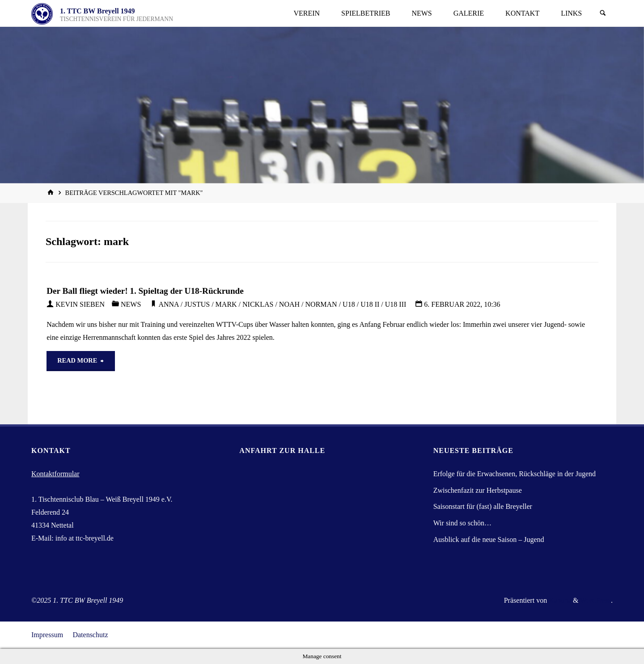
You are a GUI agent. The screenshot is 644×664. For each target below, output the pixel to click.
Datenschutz (90, 635)
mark (226, 304)
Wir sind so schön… (462, 523)
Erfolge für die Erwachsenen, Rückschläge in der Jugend (515, 474)
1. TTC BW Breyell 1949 (97, 11)
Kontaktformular (55, 474)
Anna (168, 304)
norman (321, 304)
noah (289, 304)
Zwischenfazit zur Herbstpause (478, 490)
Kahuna (559, 600)
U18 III (396, 304)
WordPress (595, 600)
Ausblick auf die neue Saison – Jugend (489, 539)
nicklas (258, 304)
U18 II (370, 304)
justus (197, 304)
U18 (349, 304)
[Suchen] (603, 13)
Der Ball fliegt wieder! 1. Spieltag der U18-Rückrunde (145, 291)
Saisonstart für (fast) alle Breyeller (483, 506)
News (131, 304)
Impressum (47, 635)
